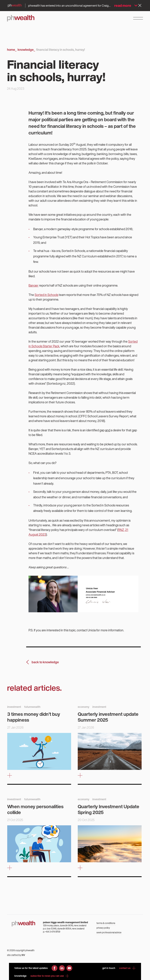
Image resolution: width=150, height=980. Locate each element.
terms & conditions (106, 923)
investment (14, 707)
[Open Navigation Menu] (138, 18)
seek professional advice (109, 932)
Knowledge (26, 50)
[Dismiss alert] (140, 5)
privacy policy (103, 928)
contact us (127, 968)
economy (83, 707)
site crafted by (16, 955)
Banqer (33, 285)
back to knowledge (45, 662)
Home (12, 50)
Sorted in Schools (46, 295)
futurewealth (32, 707)
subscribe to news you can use (50, 976)
